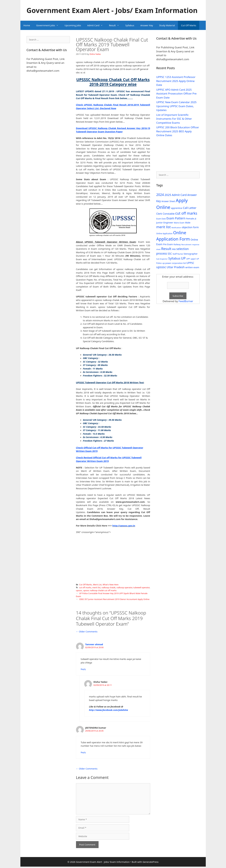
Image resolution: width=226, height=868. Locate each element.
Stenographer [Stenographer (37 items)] (191, 254)
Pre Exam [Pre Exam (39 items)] (168, 244)
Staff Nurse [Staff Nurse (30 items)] (178, 254)
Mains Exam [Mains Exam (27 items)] (179, 223)
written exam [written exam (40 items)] (192, 267)
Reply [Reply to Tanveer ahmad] (83, 669)
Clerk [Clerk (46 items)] (159, 214)
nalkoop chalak (108, 587)
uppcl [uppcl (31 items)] (193, 259)
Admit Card (96, 25)
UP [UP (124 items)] (183, 258)
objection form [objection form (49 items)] (190, 227)
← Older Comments (87, 631)
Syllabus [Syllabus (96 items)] (174, 258)
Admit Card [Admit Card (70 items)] (179, 195)
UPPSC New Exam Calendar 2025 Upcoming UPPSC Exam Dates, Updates (176, 106)
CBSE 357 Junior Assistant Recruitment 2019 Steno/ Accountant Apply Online (114, 599)
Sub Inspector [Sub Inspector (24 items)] (162, 259)
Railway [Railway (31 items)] (177, 244)
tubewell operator (141, 587)
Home (27, 25)
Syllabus (130, 25)
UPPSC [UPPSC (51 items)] (190, 263)
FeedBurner (186, 301)
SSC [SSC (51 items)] (170, 254)
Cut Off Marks (189, 25)
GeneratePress (151, 862)
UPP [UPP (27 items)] (188, 259)
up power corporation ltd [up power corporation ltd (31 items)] (174, 263)
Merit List (97, 585)
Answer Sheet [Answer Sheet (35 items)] (168, 201)
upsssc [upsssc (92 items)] (161, 267)
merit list (96, 587)
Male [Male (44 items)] (188, 222)
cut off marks (85, 587)
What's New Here (110, 585)
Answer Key (147, 25)
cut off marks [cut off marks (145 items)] (186, 213)
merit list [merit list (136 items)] (164, 227)
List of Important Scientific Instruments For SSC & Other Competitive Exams (174, 119)
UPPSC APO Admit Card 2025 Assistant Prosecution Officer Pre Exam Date (176, 94)
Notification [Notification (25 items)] (176, 227)
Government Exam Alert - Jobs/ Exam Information (112, 10)
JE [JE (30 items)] (195, 219)
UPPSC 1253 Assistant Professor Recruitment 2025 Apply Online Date (176, 81)
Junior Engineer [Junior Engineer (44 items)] (165, 222)
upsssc (79, 590)
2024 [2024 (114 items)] (160, 195)
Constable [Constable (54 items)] (169, 214)
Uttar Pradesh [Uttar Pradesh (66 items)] (176, 267)
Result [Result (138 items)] (166, 249)
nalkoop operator (124, 587)
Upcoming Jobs (73, 25)
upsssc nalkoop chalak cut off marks (100, 590)
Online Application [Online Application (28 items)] (164, 234)
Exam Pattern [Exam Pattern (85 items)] (176, 218)
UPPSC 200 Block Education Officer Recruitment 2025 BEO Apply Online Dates (178, 131)
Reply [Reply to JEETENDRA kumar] (83, 752)
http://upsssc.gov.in (124, 526)
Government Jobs (49, 25)
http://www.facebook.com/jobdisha (109, 710)
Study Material (167, 25)
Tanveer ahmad (94, 644)
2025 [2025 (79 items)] (168, 195)
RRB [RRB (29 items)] (174, 249)
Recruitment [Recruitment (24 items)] (186, 244)
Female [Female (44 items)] (190, 218)
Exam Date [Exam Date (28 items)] (161, 219)
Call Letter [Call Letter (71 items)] (190, 208)
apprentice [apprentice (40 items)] (177, 208)
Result (116, 25)
